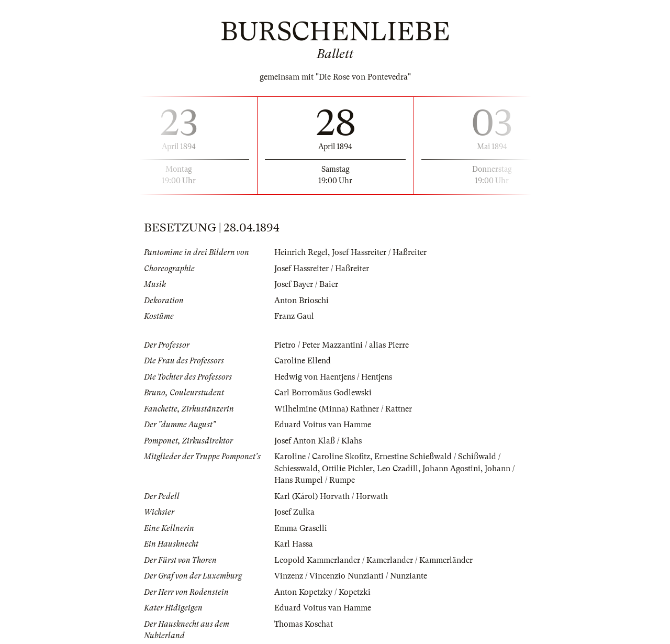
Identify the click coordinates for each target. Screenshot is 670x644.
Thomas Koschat (304, 624)
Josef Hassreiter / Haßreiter (379, 252)
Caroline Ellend (303, 361)
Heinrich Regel (301, 252)
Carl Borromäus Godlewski (323, 393)
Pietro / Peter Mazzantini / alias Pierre (342, 345)
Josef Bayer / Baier (306, 284)
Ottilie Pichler (347, 469)
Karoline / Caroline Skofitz (322, 457)
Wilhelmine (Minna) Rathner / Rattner (343, 409)
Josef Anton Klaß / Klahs (318, 441)
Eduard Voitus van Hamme (323, 425)
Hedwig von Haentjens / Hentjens (333, 377)
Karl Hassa (294, 544)
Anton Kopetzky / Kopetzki (322, 592)
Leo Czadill (398, 469)
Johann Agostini (451, 469)
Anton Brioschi (301, 301)
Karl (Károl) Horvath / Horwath (331, 496)
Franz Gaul (294, 316)
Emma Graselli (301, 528)
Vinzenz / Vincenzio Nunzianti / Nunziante (351, 576)
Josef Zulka (294, 512)
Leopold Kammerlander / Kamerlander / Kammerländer (373, 560)
